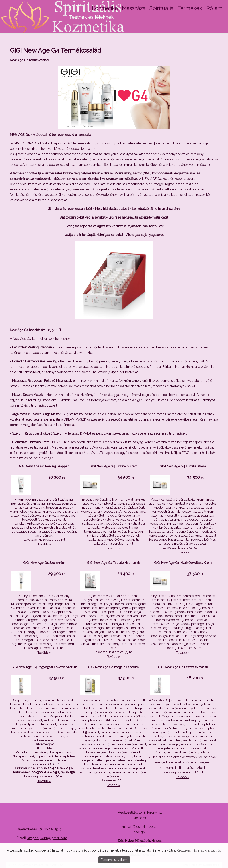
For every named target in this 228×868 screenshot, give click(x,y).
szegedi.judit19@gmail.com (47, 838)
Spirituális (161, 8)
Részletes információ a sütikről (199, 850)
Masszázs (134, 8)
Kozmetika (105, 8)
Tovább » (44, 544)
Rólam (214, 8)
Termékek (190, 8)
